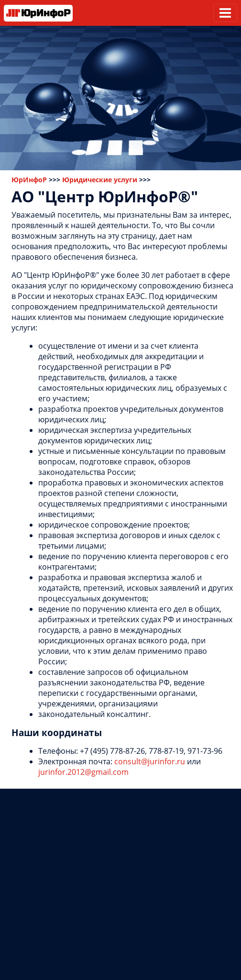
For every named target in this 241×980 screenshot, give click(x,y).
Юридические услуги (100, 180)
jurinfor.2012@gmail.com (83, 772)
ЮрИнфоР (29, 180)
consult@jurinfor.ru (150, 761)
